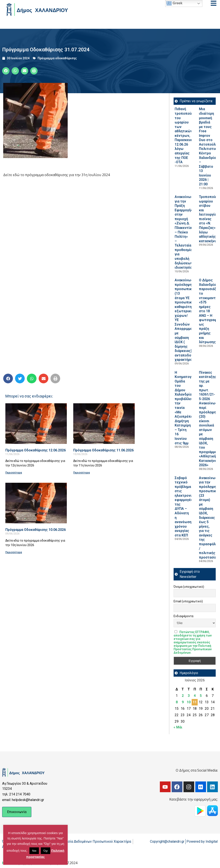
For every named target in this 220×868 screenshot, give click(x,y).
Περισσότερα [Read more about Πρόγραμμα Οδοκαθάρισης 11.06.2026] (82, 473)
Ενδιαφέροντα (183, 616)
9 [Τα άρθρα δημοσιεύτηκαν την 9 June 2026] (183, 702)
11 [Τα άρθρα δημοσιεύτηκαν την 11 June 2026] (195, 702)
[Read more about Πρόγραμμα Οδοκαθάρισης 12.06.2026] (36, 424)
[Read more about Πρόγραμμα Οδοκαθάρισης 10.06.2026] (36, 503)
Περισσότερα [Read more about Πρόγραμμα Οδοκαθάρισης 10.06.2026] (14, 552)
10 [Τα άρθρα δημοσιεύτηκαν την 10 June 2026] (189, 702)
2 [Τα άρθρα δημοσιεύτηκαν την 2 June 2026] (183, 696)
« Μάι (178, 727)
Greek (174, 3)
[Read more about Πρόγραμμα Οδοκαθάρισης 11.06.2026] (104, 424)
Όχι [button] (46, 851)
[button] (6, 71)
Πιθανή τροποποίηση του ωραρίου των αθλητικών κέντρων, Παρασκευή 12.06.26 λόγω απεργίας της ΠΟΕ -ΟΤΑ (186, 136)
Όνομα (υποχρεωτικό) (189, 587)
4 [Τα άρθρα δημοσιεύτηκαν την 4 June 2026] (195, 696)
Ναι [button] (34, 851)
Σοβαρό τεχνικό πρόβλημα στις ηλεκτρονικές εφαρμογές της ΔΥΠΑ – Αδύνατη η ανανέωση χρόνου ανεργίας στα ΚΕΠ (186, 507)
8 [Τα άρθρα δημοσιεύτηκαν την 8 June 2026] (177, 702)
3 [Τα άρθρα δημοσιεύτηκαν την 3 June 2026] (189, 696)
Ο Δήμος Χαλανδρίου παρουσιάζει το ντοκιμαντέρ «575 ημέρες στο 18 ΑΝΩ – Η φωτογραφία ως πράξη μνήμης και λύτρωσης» (209, 311)
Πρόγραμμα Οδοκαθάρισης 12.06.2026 (36, 450)
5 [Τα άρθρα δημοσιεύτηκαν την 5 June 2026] (201, 696)
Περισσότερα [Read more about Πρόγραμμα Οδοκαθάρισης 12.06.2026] (14, 473)
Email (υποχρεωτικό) (188, 601)
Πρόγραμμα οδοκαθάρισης (57, 58)
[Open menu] (214, 3)
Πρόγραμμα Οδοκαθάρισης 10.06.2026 (36, 530)
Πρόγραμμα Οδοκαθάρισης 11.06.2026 (103, 450)
